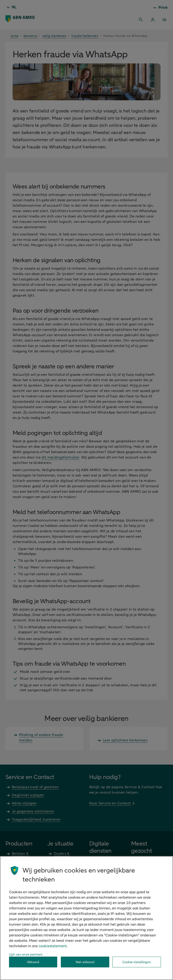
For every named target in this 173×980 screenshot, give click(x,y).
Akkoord (33, 962)
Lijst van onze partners (26, 954)
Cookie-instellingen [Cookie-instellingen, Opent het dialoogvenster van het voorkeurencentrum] (137, 962)
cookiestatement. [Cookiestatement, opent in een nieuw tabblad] (53, 946)
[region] (86, 918)
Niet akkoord (85, 962)
